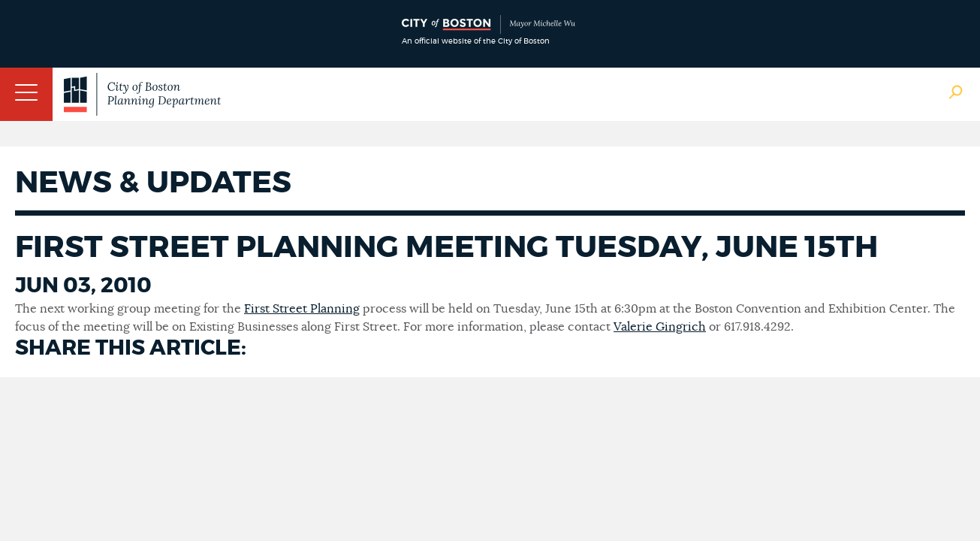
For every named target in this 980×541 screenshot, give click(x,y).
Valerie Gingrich (660, 327)
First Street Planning (302, 309)
